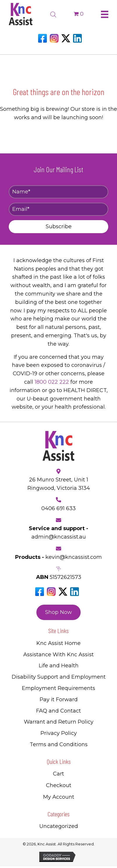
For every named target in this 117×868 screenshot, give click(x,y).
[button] (58, 227)
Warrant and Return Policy (59, 722)
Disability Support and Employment (59, 677)
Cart (58, 774)
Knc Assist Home (58, 643)
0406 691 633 (58, 508)
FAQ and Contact (58, 711)
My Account (59, 797)
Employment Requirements (58, 688)
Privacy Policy (59, 733)
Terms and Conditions (59, 744)
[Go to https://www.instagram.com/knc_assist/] (54, 38)
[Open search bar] (53, 14)
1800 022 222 (52, 382)
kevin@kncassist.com (74, 557)
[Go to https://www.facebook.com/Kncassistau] (42, 38)
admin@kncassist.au (59, 537)
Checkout (59, 785)
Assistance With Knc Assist (58, 655)
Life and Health (59, 666)
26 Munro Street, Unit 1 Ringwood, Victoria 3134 (59, 484)
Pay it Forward (59, 700)
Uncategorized (59, 826)
